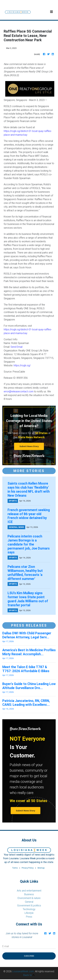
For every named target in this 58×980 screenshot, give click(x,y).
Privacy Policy (28, 868)
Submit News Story (29, 446)
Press (29, 917)
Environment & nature (29, 898)
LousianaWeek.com (23, 971)
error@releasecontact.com (19, 391)
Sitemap (41, 868)
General (29, 902)
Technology (29, 909)
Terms (15, 868)
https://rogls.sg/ (22, 365)
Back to (29, 975)
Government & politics (29, 905)
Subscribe (29, 956)
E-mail (6, 946)
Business (29, 894)
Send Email (16, 347)
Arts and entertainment (29, 891)
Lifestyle (29, 913)
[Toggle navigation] (52, 12)
